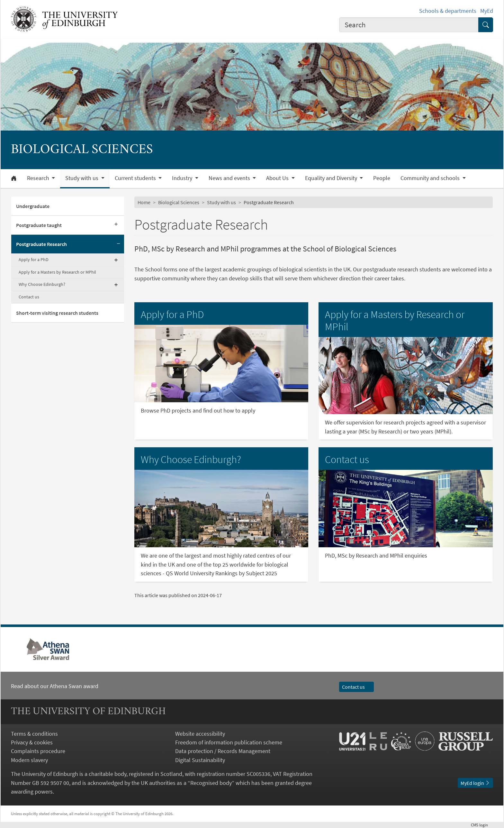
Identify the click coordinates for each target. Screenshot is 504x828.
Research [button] (39, 178)
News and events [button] (230, 178)
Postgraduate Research (41, 244)
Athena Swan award (74, 686)
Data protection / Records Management (223, 751)
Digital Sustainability (200, 760)
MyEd (487, 11)
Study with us (221, 202)
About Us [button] (278, 178)
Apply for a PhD (34, 259)
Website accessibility (200, 734)
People (382, 178)
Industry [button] (183, 178)
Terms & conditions (34, 734)
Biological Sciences (179, 202)
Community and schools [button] (431, 178)
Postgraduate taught (39, 225)
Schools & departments (448, 11)
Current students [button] (136, 178)
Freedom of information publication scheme (229, 742)
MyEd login (475, 783)
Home (144, 202)
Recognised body (211, 783)
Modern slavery (29, 760)
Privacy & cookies (32, 742)
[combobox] (409, 25)
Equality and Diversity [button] (332, 178)
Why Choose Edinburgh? (42, 284)
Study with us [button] (82, 178)
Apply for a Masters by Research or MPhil (57, 272)
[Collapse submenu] (118, 244)
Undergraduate (33, 206)
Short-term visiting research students (57, 313)
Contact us (29, 297)
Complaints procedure (38, 751)
